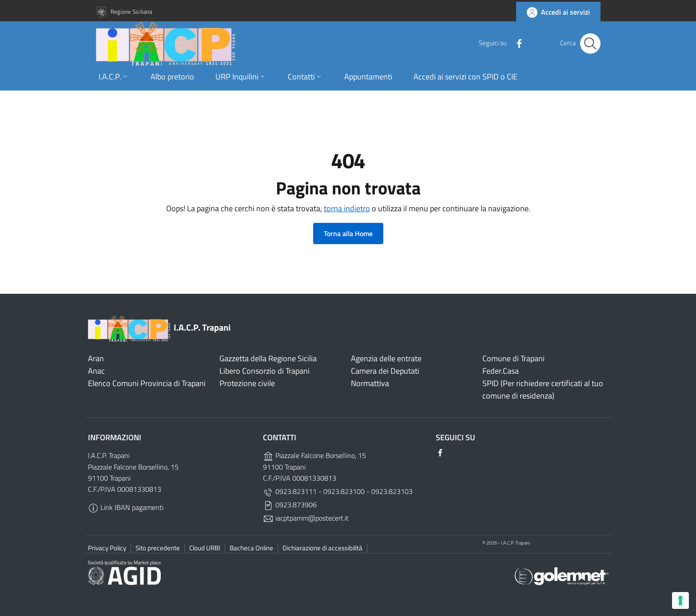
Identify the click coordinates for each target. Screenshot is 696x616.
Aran (96, 358)
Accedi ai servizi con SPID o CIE (465, 87)
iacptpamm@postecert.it (306, 518)
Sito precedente (158, 548)
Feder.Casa (501, 371)
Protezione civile (247, 383)
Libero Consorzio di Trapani (264, 371)
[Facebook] (515, 49)
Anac (96, 371)
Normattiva (370, 383)
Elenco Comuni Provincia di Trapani (147, 383)
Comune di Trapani (513, 358)
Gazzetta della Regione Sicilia (268, 358)
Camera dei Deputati (385, 371)
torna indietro (347, 208)
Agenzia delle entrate (386, 358)
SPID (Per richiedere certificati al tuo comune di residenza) (543, 389)
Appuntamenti (368, 87)
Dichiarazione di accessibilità (322, 548)
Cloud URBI (205, 548)
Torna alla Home (348, 233)
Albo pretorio (172, 87)
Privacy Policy (107, 548)
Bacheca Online (251, 548)
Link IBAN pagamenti (126, 507)
